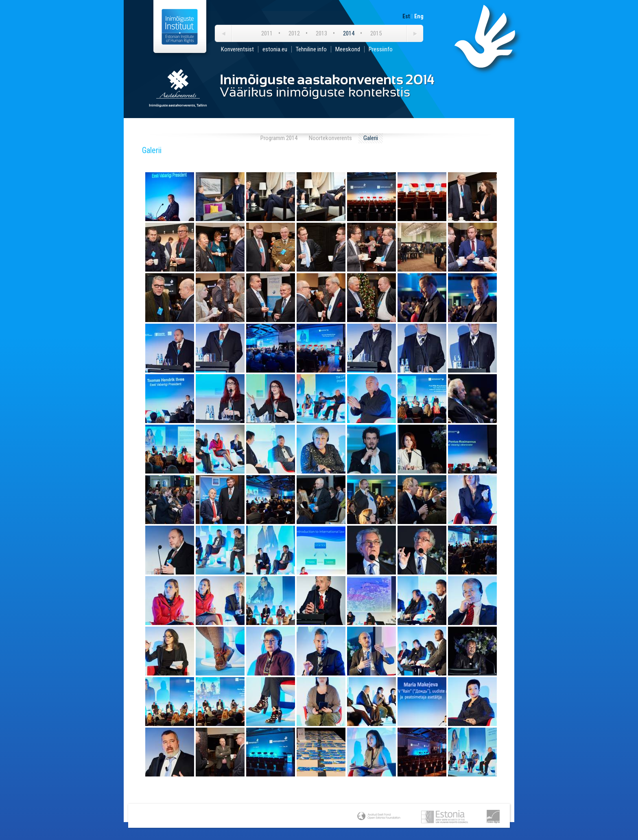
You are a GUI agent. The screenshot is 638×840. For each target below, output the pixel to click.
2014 (349, 33)
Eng (419, 16)
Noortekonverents (330, 138)
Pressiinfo (381, 49)
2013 (321, 33)
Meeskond (348, 49)
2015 (376, 33)
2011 (267, 33)
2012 (294, 33)
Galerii (371, 138)
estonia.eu (275, 49)
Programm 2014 (279, 138)
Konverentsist (237, 49)
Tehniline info (311, 49)
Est (406, 16)
